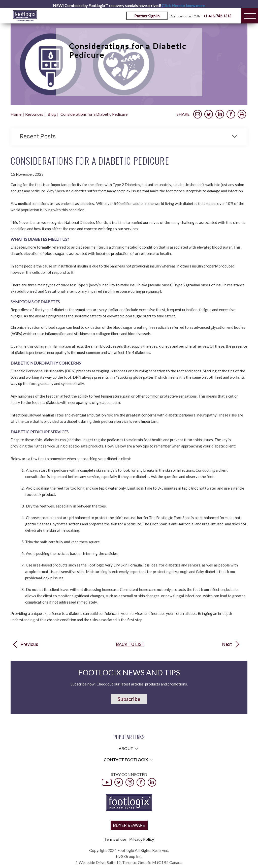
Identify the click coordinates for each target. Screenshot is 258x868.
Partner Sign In (147, 16)
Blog (52, 114)
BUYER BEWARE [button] (129, 825)
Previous (29, 644)
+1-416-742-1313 (217, 16)
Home (16, 114)
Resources (34, 114)
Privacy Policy (142, 839)
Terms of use (115, 839)
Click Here (183, 5)
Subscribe (129, 699)
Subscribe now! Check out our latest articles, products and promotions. (129, 684)
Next (227, 644)
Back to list (130, 644)
